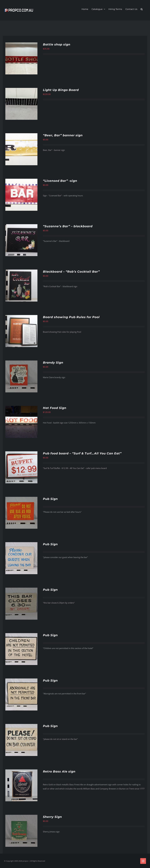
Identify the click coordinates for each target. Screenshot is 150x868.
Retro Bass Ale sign (59, 772)
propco (25, 861)
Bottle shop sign (57, 44)
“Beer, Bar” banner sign (63, 135)
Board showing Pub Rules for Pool (71, 317)
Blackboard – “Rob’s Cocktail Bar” (71, 272)
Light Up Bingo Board (61, 90)
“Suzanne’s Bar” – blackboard (68, 226)
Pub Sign (50, 499)
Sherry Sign (52, 817)
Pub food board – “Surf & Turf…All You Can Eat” (82, 453)
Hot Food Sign (55, 408)
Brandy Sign (53, 363)
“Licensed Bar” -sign (60, 181)
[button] (142, 9)
